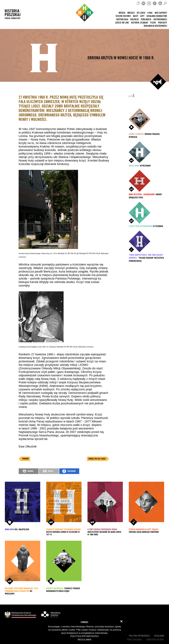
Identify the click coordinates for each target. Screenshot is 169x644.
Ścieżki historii (123, 16)
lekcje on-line (122, 23)
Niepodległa (122, 19)
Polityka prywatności (140, 636)
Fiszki (153, 23)
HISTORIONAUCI (160, 19)
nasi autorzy (161, 13)
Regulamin (159, 636)
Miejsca (131, 13)
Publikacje (146, 19)
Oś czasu (141, 13)
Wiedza (122, 13)
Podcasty (163, 23)
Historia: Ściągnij (140, 23)
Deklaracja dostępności (155, 26)
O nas (150, 13)
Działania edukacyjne (157, 16)
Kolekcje (135, 19)
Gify (142, 16)
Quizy (136, 16)
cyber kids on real (155, 640)
